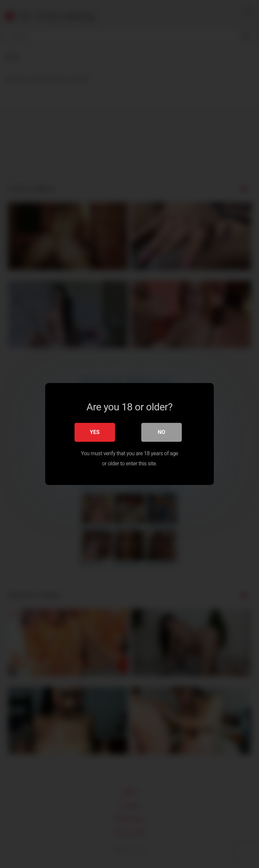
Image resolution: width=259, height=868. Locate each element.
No (162, 432)
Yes (95, 432)
